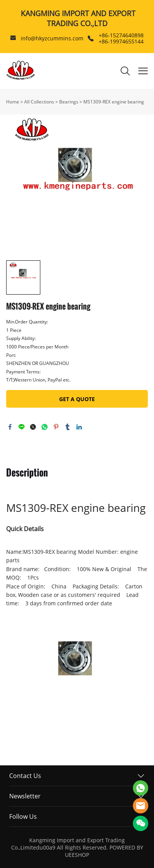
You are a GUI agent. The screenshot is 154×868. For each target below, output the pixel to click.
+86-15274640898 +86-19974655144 (121, 38)
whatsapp (45, 427)
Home (13, 102)
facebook (10, 427)
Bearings (69, 102)
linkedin (79, 427)
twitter (33, 427)
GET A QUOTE (77, 399)
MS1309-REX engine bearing (114, 102)
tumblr (68, 427)
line (22, 427)
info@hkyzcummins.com (52, 38)
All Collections (39, 102)
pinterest (56, 427)
